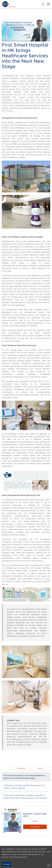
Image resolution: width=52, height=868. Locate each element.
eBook (35, 821)
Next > (40, 768)
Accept (6, 864)
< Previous (21, 768)
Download (35, 827)
